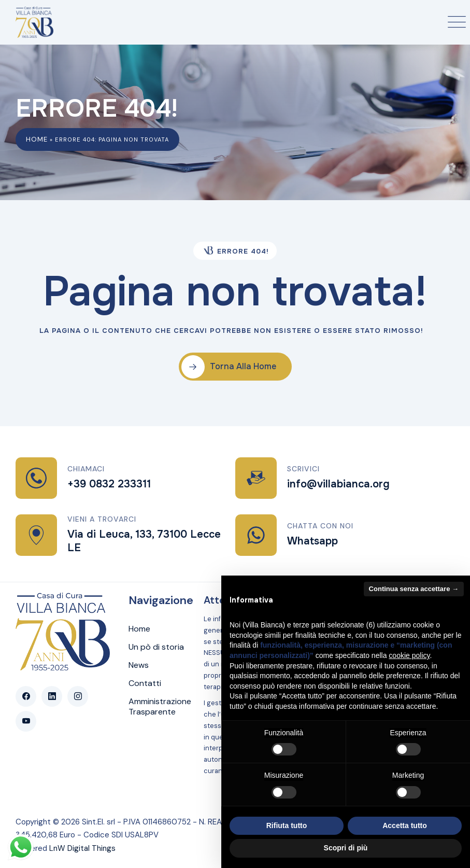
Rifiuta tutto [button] (287, 825)
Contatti (145, 683)
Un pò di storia (156, 647)
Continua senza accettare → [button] (414, 589)
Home (37, 139)
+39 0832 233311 (109, 484)
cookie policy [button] (409, 655)
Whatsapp (312, 541)
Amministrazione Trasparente (160, 707)
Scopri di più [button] (346, 848)
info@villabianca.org (338, 484)
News (139, 665)
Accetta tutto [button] (405, 825)
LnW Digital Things (82, 848)
